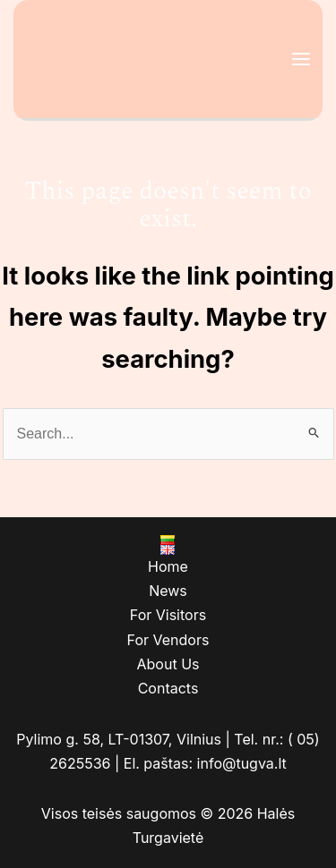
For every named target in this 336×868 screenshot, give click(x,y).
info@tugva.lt (242, 763)
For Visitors (168, 615)
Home (168, 566)
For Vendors (168, 640)
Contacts (168, 688)
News (168, 591)
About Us (168, 664)
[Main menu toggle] (301, 59)
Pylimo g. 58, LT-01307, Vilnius (119, 739)
